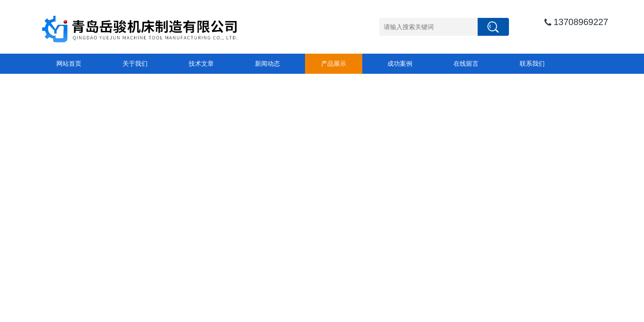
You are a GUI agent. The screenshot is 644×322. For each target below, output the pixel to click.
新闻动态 (267, 64)
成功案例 (400, 64)
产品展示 (334, 64)
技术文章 (201, 64)
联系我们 (532, 64)
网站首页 (69, 64)
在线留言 (466, 64)
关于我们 (135, 64)
